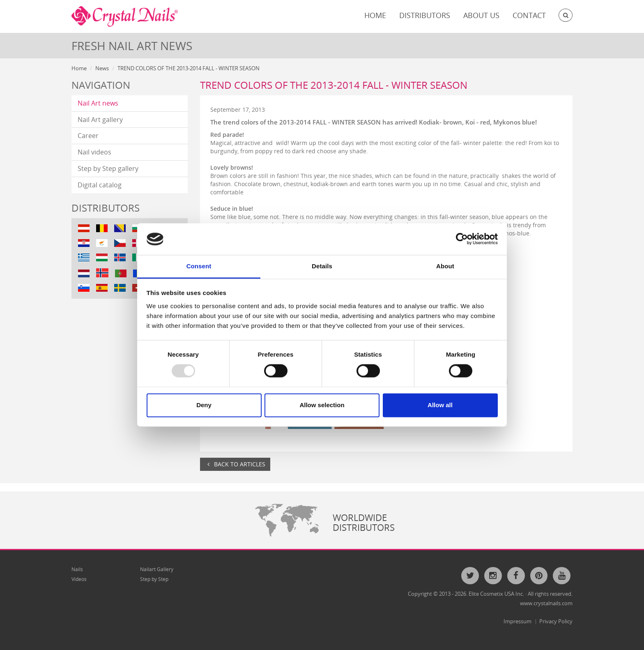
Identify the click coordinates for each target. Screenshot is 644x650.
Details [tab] (322, 266)
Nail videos (94, 152)
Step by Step (154, 579)
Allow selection (322, 405)
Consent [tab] (199, 266)
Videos (79, 579)
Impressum (517, 621)
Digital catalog (100, 185)
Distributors (425, 15)
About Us (481, 15)
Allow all (440, 405)
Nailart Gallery (157, 569)
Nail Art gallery (100, 120)
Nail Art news (98, 103)
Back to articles (235, 464)
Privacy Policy (556, 621)
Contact (529, 15)
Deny (204, 405)
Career (88, 136)
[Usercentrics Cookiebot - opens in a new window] (462, 239)
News (102, 68)
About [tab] (445, 266)
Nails (77, 569)
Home (375, 15)
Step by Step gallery (108, 168)
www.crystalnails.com (546, 603)
